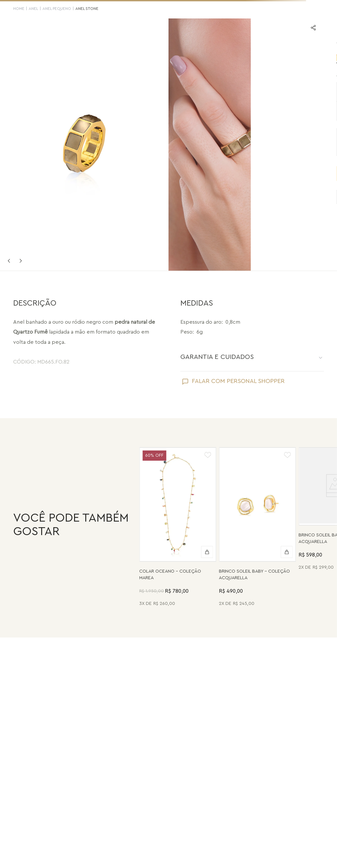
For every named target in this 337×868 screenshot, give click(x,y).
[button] (191, 92)
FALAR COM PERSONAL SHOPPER (238, 381)
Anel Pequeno (57, 9)
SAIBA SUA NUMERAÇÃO (297, 77)
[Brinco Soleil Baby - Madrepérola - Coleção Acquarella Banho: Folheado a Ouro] (257, 528)
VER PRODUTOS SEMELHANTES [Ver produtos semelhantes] (253, 197)
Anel (33, 9)
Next (21, 261)
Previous (9, 261)
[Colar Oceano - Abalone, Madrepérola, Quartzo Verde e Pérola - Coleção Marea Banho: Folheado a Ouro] (178, 528)
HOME (19, 9)
